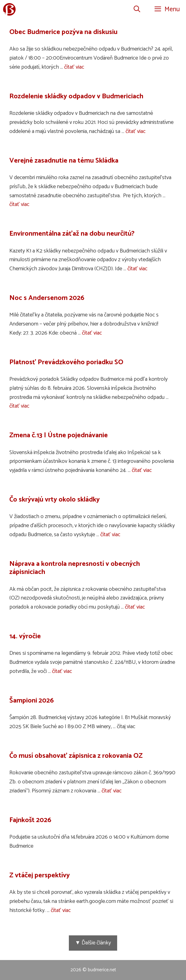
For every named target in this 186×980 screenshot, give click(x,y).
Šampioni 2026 (32, 701)
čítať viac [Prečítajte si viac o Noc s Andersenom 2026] (92, 333)
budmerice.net (102, 970)
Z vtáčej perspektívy (40, 875)
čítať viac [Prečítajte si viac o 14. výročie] (62, 671)
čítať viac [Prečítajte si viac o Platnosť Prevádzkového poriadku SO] (19, 406)
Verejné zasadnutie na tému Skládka (64, 161)
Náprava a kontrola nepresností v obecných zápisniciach (75, 568)
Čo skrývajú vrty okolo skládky (55, 500)
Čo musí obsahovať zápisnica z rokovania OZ (76, 756)
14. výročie (25, 636)
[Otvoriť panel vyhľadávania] (137, 9)
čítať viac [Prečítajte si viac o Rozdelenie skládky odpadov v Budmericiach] (136, 131)
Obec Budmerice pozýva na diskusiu (63, 32)
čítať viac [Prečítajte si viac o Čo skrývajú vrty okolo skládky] (110, 535)
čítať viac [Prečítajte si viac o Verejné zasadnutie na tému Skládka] (19, 204)
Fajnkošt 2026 (30, 820)
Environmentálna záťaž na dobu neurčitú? (72, 234)
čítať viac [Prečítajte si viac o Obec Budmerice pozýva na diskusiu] (74, 67)
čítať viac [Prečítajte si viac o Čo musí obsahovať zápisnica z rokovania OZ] (112, 791)
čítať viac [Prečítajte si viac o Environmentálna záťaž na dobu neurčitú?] (137, 269)
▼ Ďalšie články (93, 943)
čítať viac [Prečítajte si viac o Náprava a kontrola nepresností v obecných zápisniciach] (135, 607)
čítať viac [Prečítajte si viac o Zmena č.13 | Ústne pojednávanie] (142, 470)
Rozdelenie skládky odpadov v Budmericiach (76, 96)
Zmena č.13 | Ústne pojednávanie (59, 435)
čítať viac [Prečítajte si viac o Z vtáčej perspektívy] (61, 910)
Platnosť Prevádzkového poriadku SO (66, 362)
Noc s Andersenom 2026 (47, 298)
